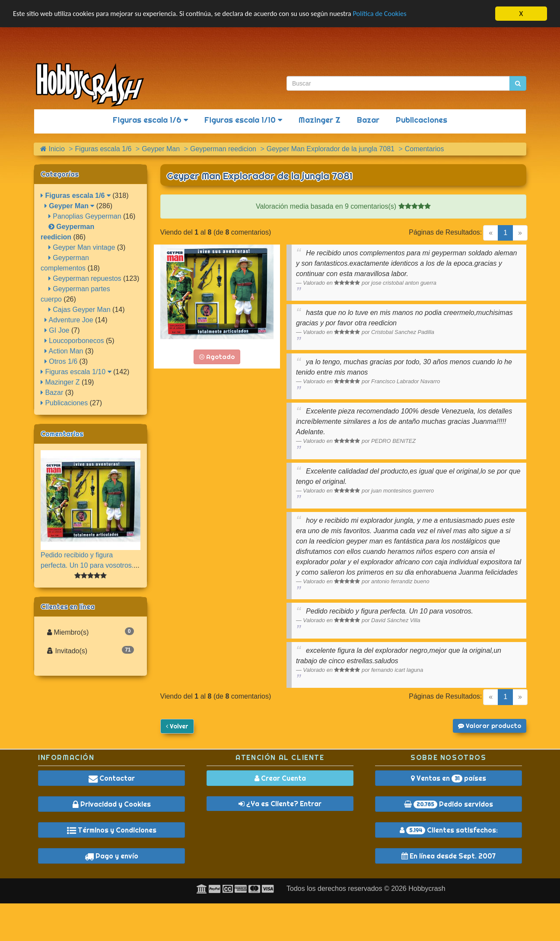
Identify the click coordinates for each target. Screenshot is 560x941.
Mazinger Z (320, 120)
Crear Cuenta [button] (280, 778)
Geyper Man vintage (82, 247)
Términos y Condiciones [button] (112, 830)
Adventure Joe (69, 320)
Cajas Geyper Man (80, 310)
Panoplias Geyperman (85, 216)
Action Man (64, 351)
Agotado (217, 357)
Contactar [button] (112, 778)
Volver (177, 726)
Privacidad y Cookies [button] (112, 804)
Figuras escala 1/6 (150, 120)
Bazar (368, 120)
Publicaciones (422, 120)
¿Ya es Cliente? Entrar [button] (280, 804)
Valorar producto (490, 726)
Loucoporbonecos (74, 341)
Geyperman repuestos (85, 278)
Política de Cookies (393, 14)
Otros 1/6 (61, 361)
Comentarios (62, 434)
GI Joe (57, 330)
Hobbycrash (427, 889)
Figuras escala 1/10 (243, 120)
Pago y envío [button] (111, 856)
